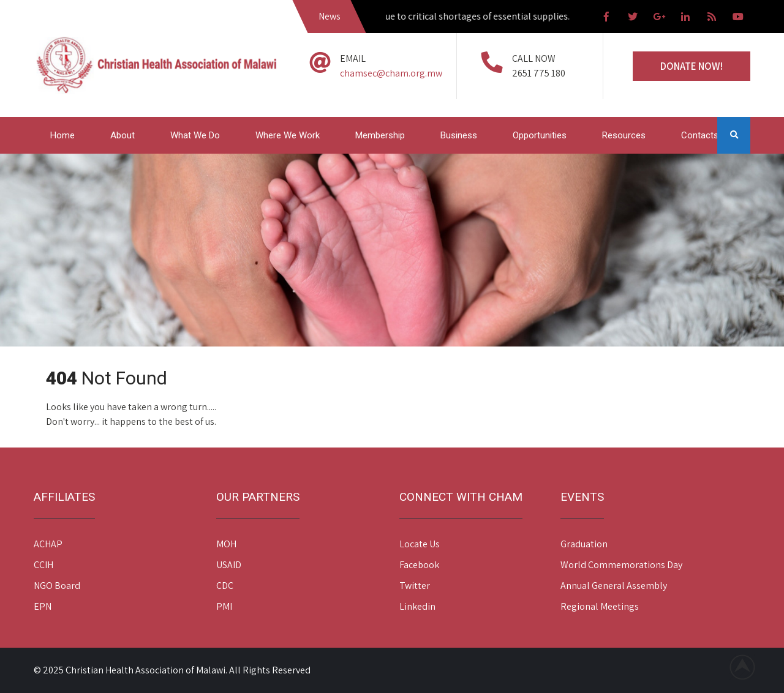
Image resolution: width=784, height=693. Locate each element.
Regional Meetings (600, 606)
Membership (380, 135)
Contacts (700, 135)
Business (459, 135)
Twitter (415, 586)
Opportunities (540, 135)
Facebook (419, 565)
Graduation (584, 544)
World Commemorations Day (621, 565)
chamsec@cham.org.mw (391, 73)
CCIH (43, 565)
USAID (229, 565)
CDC (225, 586)
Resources (624, 135)
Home (62, 135)
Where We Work (288, 135)
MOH (226, 544)
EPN (43, 606)
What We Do (195, 135)
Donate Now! (692, 66)
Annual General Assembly (614, 586)
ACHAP (48, 544)
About (123, 135)
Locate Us (420, 544)
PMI (224, 606)
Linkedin (417, 606)
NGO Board (57, 586)
